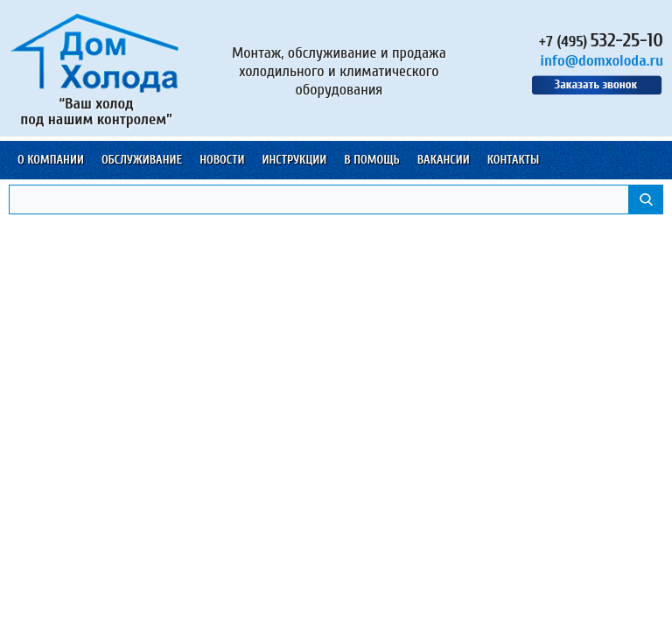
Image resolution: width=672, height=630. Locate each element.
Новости (222, 160)
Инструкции (294, 160)
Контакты (514, 160)
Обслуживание (142, 160)
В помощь (371, 160)
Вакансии (444, 160)
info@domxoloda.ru (602, 61)
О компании (51, 160)
